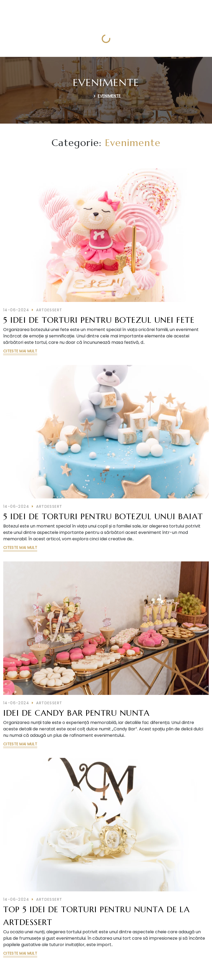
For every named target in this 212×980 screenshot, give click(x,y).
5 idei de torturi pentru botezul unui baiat (103, 516)
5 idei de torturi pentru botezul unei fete (99, 320)
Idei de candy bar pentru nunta (76, 713)
